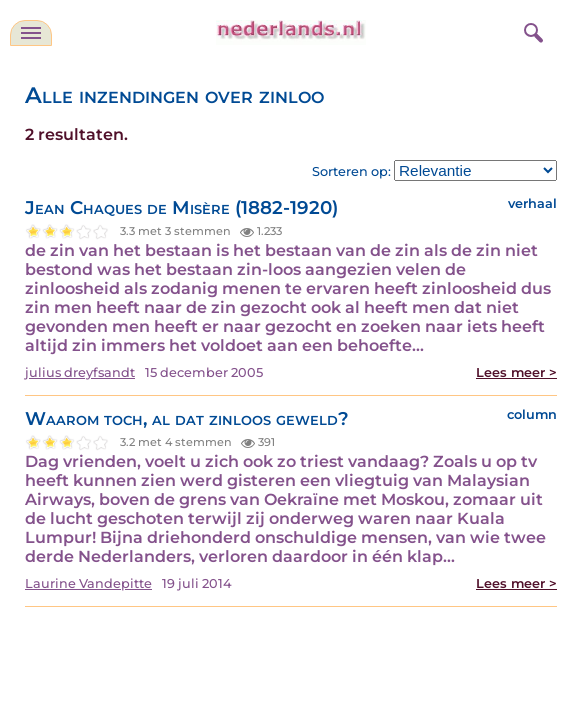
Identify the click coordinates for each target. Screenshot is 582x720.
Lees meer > (516, 372)
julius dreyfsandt (80, 372)
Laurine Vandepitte (88, 583)
